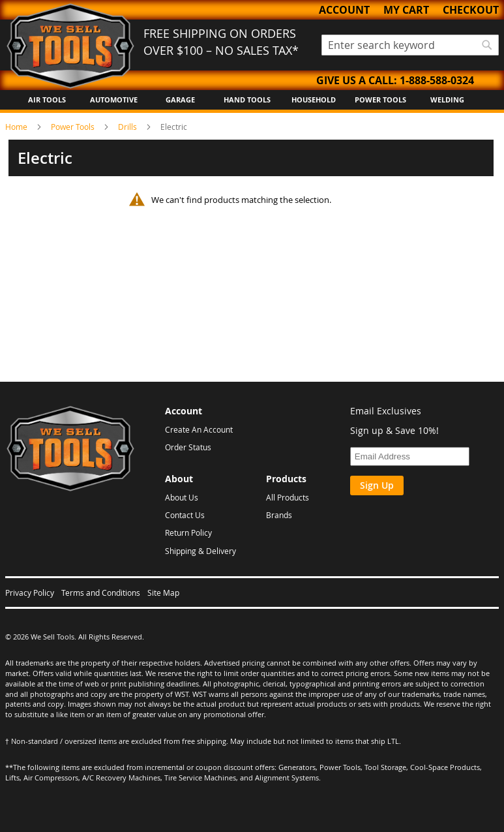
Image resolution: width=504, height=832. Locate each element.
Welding (447, 100)
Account (344, 10)
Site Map (163, 593)
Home (17, 127)
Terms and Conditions (101, 593)
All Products (288, 497)
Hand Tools (247, 100)
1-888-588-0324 (437, 80)
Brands (279, 515)
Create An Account (199, 429)
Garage (180, 100)
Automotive (114, 100)
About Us (182, 497)
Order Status (188, 447)
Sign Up (377, 485)
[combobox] (410, 45)
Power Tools (380, 100)
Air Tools (47, 100)
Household (314, 100)
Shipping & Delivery (200, 551)
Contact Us (185, 515)
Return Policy (188, 532)
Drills (128, 127)
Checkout (471, 10)
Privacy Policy (30, 593)
